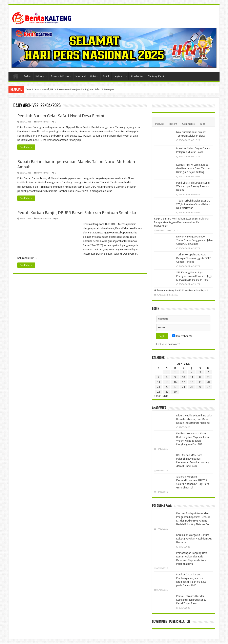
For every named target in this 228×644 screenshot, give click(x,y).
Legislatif (119, 76)
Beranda (16, 76)
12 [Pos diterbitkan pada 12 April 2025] (200, 377)
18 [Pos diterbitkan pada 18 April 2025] (192, 382)
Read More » (26, 147)
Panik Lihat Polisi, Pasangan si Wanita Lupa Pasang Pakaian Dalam (193, 186)
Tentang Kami (156, 76)
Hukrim (94, 76)
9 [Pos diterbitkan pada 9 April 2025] (175, 377)
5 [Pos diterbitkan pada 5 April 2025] (200, 372)
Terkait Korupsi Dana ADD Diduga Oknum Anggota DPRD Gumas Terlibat (194, 258)
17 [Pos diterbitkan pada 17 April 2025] (183, 382)
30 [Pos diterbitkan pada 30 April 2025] (175, 392)
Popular (160, 124)
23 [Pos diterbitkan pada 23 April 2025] (175, 387)
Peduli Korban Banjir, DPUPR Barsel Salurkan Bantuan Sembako (77, 213)
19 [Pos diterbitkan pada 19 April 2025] (200, 382)
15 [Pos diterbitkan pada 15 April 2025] (167, 382)
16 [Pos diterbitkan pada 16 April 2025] (175, 382)
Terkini (27, 76)
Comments (188, 124)
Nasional (81, 76)
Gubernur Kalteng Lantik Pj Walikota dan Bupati (181, 290)
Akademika (137, 76)
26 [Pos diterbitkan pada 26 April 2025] (200, 387)
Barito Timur (43, 122)
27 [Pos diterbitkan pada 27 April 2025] (208, 387)
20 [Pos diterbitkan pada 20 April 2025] (208, 382)
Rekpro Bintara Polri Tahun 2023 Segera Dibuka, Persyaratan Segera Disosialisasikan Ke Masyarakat (182, 222)
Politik (106, 76)
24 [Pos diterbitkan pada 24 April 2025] (183, 387)
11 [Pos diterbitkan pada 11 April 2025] (192, 377)
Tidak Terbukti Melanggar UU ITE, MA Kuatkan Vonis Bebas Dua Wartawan (193, 204)
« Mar (157, 396)
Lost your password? (168, 344)
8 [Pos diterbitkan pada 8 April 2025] (167, 377)
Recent (173, 124)
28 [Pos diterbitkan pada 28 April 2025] (159, 392)
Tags (203, 124)
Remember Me (182, 336)
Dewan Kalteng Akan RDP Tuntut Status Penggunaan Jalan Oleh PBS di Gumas (194, 240)
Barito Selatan (44, 219)
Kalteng (40, 76)
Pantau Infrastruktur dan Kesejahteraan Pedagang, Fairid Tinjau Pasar (191, 600)
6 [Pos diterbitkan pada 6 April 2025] (208, 372)
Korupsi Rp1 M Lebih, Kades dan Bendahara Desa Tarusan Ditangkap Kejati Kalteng (193, 168)
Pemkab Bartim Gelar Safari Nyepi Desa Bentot (61, 116)
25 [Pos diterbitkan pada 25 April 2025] (192, 387)
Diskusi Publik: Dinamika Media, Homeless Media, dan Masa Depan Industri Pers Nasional (194, 419)
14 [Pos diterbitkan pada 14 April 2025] (159, 382)
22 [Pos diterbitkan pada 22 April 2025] (167, 387)
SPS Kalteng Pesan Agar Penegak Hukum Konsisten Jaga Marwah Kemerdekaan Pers (194, 276)
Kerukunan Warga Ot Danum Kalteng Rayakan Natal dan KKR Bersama (194, 539)
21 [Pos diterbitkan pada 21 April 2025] (159, 387)
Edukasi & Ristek (60, 76)
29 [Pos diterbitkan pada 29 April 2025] (167, 392)
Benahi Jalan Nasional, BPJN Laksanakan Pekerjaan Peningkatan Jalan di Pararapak (70, 89)
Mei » (166, 396)
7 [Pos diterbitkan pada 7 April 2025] (158, 377)
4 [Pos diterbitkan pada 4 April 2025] (192, 372)
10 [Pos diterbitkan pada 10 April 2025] (183, 377)
